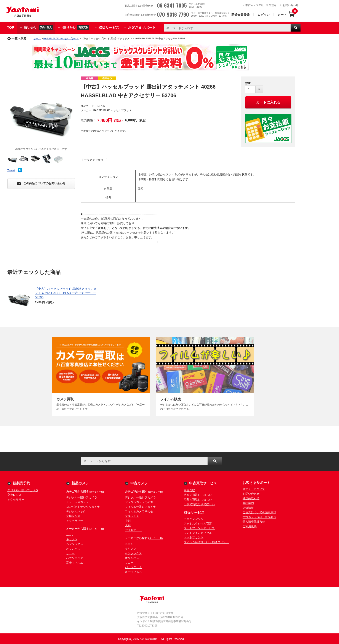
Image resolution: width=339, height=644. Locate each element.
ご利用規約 (250, 526)
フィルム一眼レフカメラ (140, 507)
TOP (11, 28)
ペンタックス (75, 544)
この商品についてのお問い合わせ (41, 184)
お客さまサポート (142, 28)
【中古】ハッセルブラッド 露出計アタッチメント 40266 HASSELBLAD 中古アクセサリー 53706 (66, 293)
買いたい (38, 28)
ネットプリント (194, 537)
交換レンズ (14, 495)
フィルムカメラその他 (139, 511)
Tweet (11, 170)
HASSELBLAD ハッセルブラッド (61, 38)
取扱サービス (109, 28)
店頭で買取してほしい (198, 495)
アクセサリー (16, 500)
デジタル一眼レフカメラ (23, 490)
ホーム (37, 38)
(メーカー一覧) (97, 529)
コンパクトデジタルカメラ (83, 507)
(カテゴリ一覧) (97, 492)
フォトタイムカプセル (198, 533)
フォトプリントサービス (199, 528)
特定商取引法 (251, 498)
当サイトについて (254, 489)
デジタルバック (76, 511)
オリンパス (73, 549)
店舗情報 (248, 508)
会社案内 (248, 503)
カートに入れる (268, 102)
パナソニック (75, 558)
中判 (128, 521)
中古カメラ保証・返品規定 (261, 5)
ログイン (264, 15)
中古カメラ (139, 483)
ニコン (70, 535)
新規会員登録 (240, 15)
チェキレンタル (194, 519)
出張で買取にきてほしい (199, 504)
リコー (70, 553)
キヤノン (72, 539)
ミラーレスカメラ (77, 502)
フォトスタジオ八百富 (198, 524)
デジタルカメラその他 (139, 502)
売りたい (76, 28)
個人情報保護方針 (254, 522)
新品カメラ (80, 483)
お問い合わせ (291, 5)
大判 (128, 525)
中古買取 (189, 490)
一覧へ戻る (17, 38)
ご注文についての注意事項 (259, 512)
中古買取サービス (203, 483)
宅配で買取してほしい (198, 500)
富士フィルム (75, 563)
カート (282, 15)
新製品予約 (21, 483)
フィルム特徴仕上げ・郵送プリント (206, 542)
